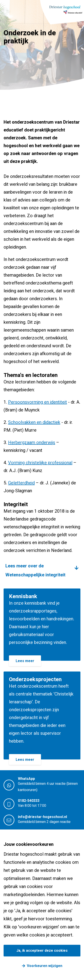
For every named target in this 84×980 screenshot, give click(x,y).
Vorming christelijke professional (40, 463)
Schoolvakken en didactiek (34, 422)
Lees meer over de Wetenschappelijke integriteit (35, 570)
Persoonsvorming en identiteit (38, 402)
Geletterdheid (21, 483)
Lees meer (25, 661)
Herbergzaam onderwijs (32, 443)
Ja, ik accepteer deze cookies (42, 951)
